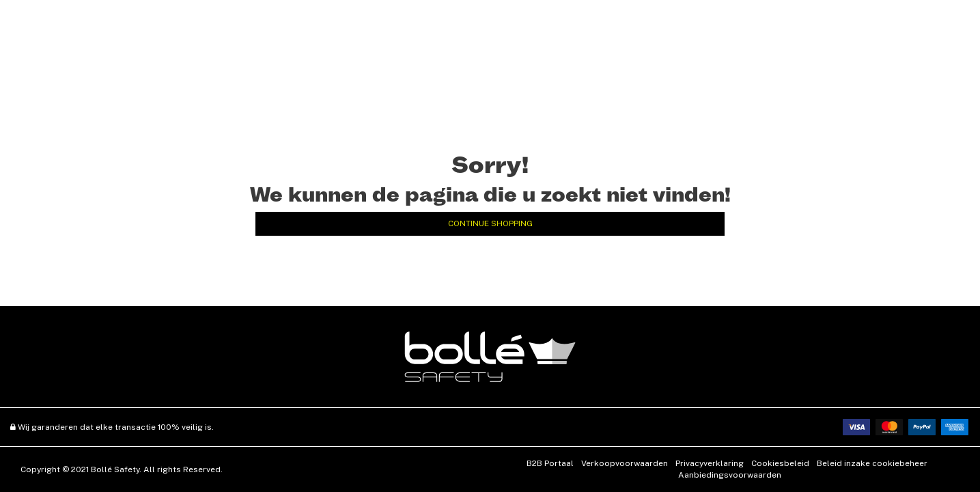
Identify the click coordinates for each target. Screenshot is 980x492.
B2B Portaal (550, 463)
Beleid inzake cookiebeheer (872, 463)
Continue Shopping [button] (490, 223)
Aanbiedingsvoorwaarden (730, 475)
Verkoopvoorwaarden (625, 463)
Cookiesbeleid (780, 463)
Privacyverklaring (710, 463)
